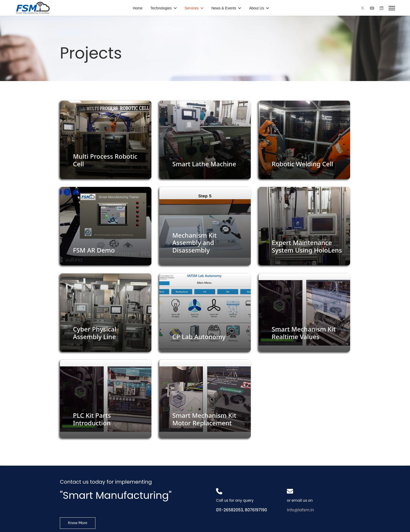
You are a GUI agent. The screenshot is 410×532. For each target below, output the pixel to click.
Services (192, 8)
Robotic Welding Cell (302, 164)
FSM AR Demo (94, 250)
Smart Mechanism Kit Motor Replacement (204, 419)
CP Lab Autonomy (199, 337)
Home (138, 8)
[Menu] (392, 8)
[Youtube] (372, 8)
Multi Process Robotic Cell (105, 160)
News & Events (224, 8)
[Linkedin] (381, 8)
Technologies (161, 8)
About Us (257, 8)
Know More (78, 523)
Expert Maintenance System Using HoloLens (307, 246)
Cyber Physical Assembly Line (95, 333)
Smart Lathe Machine (204, 164)
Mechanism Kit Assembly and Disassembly (194, 243)
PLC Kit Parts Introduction (92, 419)
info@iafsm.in (300, 510)
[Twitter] (363, 8)
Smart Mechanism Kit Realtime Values (304, 333)
